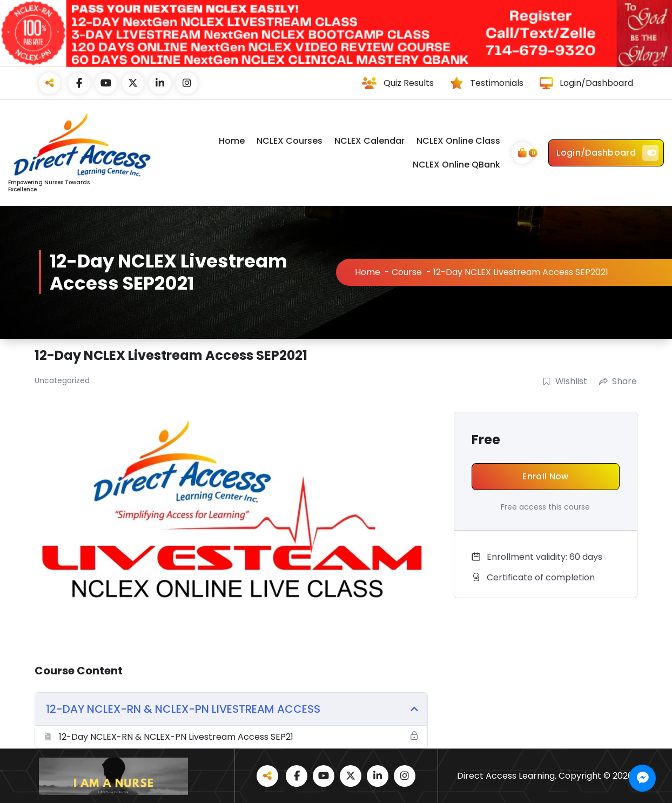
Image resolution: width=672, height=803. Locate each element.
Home (232, 141)
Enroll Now (545, 476)
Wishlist (565, 381)
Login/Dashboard (607, 153)
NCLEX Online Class (458, 141)
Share (618, 381)
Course (407, 272)
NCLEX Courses (290, 141)
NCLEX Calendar (369, 141)
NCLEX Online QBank (456, 165)
